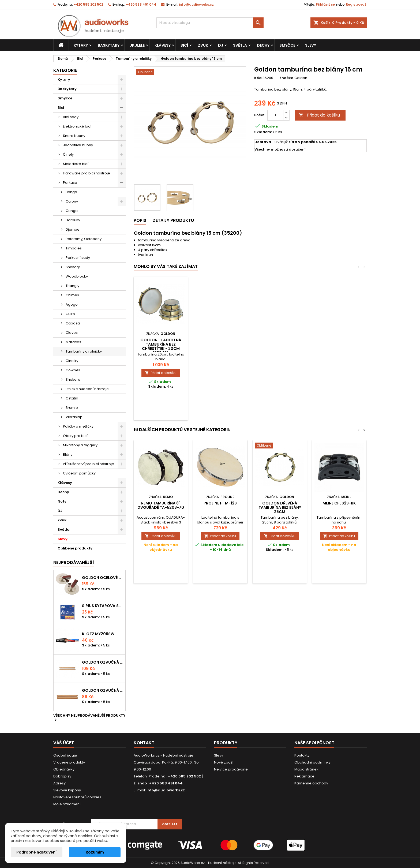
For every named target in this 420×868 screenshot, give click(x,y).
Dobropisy (62, 776)
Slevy (311, 45)
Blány (68, 454)
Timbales (74, 248)
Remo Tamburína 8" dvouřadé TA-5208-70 (161, 505)
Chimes (72, 295)
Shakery (73, 267)
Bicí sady (71, 117)
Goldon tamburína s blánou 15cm (161, 342)
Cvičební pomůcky (79, 473)
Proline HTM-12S (220, 503)
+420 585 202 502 (88, 4)
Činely (68, 154)
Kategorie (65, 70)
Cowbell (73, 370)
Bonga (71, 192)
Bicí (184, 45)
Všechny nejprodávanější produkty (89, 718)
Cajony (72, 201)
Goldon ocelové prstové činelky (103, 578)
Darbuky (73, 220)
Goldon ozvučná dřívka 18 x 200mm (103, 662)
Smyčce (287, 45)
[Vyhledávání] (210, 23)
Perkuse (70, 183)
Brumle (72, 408)
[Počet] (275, 115)
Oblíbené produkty (75, 548)
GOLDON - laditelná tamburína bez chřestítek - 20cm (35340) (280, 346)
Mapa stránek (306, 769)
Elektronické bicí (77, 126)
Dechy (263, 45)
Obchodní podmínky (312, 762)
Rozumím (95, 852)
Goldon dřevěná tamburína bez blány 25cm (280, 507)
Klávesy (163, 45)
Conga (72, 211)
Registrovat (356, 4)
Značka (286, 78)
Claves (72, 333)
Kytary (81, 45)
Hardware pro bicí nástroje (87, 173)
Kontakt (144, 743)
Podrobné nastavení (36, 852)
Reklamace (304, 776)
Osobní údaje (65, 755)
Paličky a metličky (78, 426)
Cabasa (73, 323)
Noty (62, 501)
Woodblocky (77, 276)
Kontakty (302, 755)
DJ (221, 45)
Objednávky (64, 769)
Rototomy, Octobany (84, 239)
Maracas (73, 342)
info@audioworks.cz (196, 4)
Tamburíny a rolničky (84, 351)
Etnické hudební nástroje (87, 389)
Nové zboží (224, 762)
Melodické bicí (76, 164)
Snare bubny (74, 136)
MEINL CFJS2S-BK (339, 503)
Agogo (72, 304)
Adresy (59, 783)
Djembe (73, 229)
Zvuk (203, 45)
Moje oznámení (67, 804)
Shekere (73, 379)
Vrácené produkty (69, 762)
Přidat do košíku (319, 115)
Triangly (72, 286)
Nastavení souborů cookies (77, 797)
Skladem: (263, 132)
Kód (258, 78)
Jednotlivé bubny (78, 145)
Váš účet (64, 743)
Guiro (70, 314)
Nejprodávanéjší (74, 562)
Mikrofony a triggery (80, 445)
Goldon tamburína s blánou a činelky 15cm (220, 342)
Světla (240, 45)
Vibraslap (74, 417)
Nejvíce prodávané (231, 769)
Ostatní (72, 398)
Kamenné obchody (311, 783)
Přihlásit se (325, 4)
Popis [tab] (140, 220)
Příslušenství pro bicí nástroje (89, 464)
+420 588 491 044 (141, 4)
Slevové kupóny (67, 790)
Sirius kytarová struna (103, 606)
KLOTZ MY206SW (98, 634)
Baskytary (109, 45)
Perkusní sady (78, 258)
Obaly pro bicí (75, 436)
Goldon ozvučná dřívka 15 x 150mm (103, 690)
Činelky (72, 361)
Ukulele (137, 45)
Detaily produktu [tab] (173, 220)
